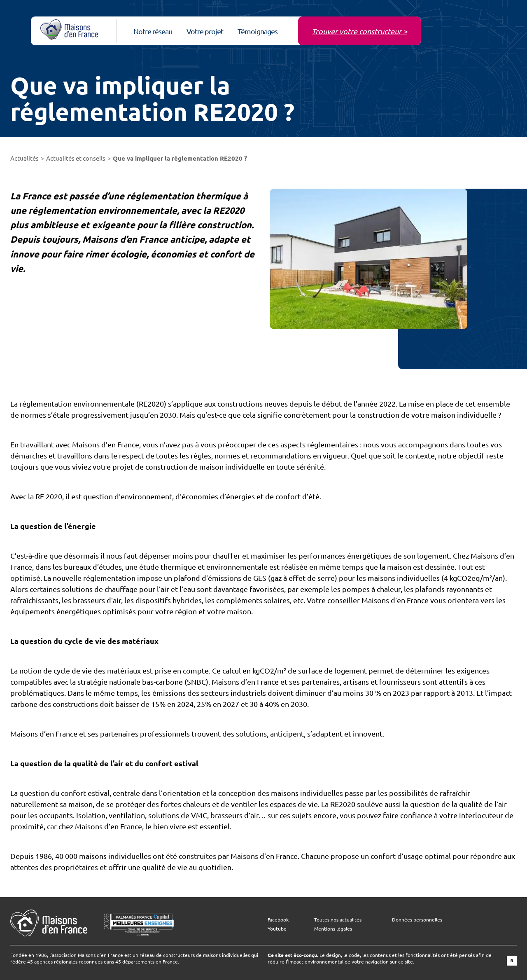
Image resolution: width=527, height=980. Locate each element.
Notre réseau (153, 31)
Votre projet (205, 31)
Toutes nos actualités (338, 919)
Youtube (277, 929)
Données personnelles (417, 919)
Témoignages (258, 31)
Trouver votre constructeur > (359, 31)
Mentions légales (333, 929)
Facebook (278, 919)
